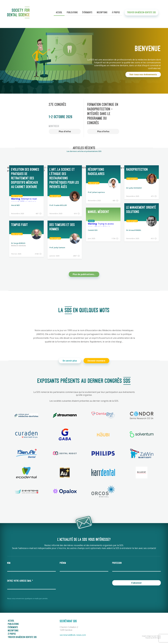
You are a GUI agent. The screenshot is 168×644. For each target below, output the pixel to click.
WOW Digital (157, 636)
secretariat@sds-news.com (73, 633)
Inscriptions (102, 14)
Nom (9, 561)
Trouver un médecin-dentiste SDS (141, 14)
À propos (116, 14)
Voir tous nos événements (143, 75)
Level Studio (157, 634)
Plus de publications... (84, 273)
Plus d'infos (65, 131)
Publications (72, 14)
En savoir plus (69, 359)
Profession (117, 561)
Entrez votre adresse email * (20, 579)
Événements (87, 14)
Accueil (59, 14)
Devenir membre (97, 359)
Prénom (63, 561)
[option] (65, 118)
